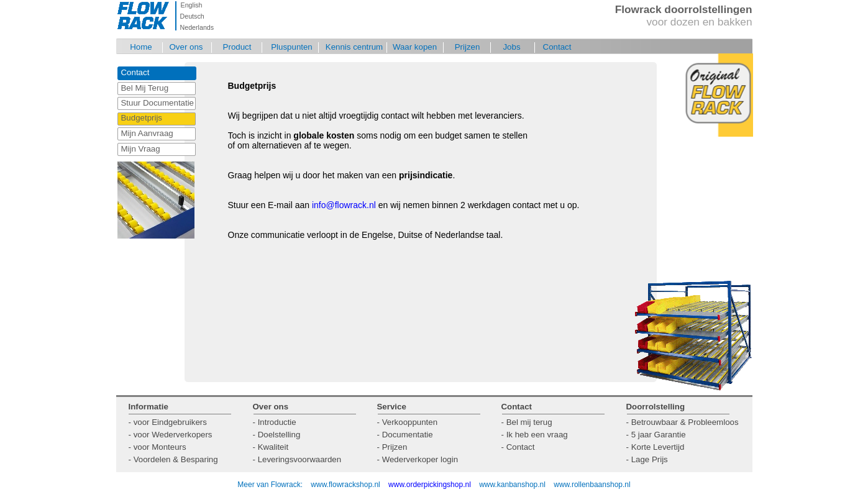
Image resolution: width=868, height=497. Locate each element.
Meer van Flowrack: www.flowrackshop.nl (308, 485)
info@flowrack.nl (344, 205)
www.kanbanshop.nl (512, 485)
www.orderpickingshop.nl (431, 485)
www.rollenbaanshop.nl (592, 485)
